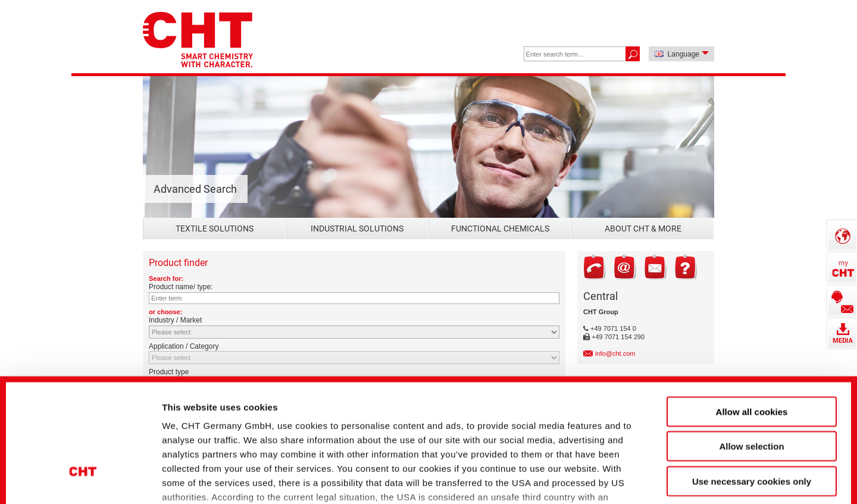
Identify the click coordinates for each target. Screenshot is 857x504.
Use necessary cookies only (752, 384)
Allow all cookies (752, 314)
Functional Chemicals (500, 228)
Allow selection (751, 349)
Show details (631, 475)
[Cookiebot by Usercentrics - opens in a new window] (83, 475)
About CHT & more (643, 228)
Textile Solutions (215, 228)
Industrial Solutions (357, 228)
